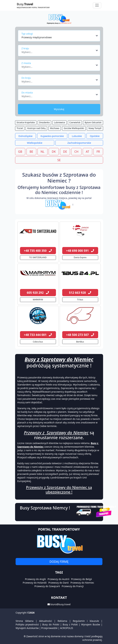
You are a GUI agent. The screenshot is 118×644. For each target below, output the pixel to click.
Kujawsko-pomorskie (52, 136)
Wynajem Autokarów (27, 628)
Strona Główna (24, 621)
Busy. (33, 5)
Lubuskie (77, 136)
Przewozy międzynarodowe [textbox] (37, 37)
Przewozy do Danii (58, 583)
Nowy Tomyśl (95, 128)
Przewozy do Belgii (82, 579)
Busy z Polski (70, 624)
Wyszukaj (59, 109)
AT (87, 152)
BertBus (80, 342)
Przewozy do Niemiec (82, 583)
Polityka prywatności (27, 624)
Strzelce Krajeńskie (26, 122)
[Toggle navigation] (97, 5)
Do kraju (26, 78)
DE (65, 152)
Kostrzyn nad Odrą (36, 128)
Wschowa (55, 128)
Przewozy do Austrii (58, 579)
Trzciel (20, 128)
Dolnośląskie (26, 136)
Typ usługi (27, 34)
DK (54, 152)
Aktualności (46, 621)
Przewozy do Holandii (35, 583)
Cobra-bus (38, 342)
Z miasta (26, 63)
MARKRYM (38, 300)
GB (20, 152)
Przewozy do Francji (73, 586)
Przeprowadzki (49, 628)
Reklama (62, 621)
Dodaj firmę (59, 562)
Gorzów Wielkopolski (74, 128)
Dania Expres (80, 257)
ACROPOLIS (66, 628)
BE (31, 152)
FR (98, 152)
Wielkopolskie (35, 143)
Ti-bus (80, 300)
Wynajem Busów (91, 624)
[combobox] (60, 36)
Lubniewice (60, 122)
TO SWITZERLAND (38, 257)
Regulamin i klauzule (86, 621)
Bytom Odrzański (93, 122)
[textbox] (58, 51)
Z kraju (25, 48)
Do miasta (27, 93)
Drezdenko (44, 122)
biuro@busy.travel (60, 604)
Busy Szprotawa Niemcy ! (45, 508)
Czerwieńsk (75, 122)
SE (59, 160)
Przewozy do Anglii (35, 579)
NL (42, 152)
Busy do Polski (51, 624)
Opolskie (95, 136)
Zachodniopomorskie (79, 143)
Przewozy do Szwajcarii (47, 586)
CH (76, 152)
